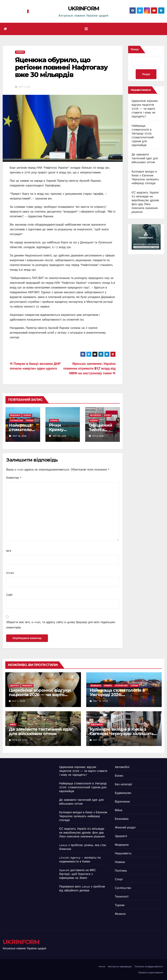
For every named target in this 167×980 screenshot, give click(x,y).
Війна (13, 725)
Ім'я (9, 551)
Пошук (135, 49)
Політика (121, 871)
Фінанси (120, 914)
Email (10, 573)
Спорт (119, 879)
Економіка (122, 819)
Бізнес (107, 415)
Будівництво (123, 793)
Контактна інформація (120, 967)
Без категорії (124, 784)
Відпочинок (97, 725)
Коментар (14, 478)
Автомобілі (95, 415)
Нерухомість (123, 853)
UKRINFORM (84, 9)
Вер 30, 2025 (100, 740)
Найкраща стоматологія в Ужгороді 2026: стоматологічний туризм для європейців (83, 787)
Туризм (29, 421)
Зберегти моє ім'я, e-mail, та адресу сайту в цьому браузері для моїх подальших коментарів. (61, 625)
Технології (122, 897)
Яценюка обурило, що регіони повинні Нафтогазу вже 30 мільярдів (61, 67)
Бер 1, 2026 (19, 701)
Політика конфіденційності (149, 967)
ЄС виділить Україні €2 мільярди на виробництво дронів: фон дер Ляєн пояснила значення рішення (82, 833)
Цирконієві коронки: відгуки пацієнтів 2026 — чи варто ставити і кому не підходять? (145, 109)
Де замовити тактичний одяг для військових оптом (145, 158)
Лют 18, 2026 (100, 701)
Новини (20, 52)
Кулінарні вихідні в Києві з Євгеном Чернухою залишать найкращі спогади (122, 734)
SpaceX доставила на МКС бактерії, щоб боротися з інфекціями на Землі (77, 874)
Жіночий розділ (125, 827)
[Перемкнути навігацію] (86, 29)
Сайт (9, 595)
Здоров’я (15, 686)
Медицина (15, 415)
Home (102, 967)
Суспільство (16, 421)
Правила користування (151, 973)
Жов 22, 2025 (20, 740)
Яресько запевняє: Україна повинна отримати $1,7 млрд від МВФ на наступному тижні (89, 368)
